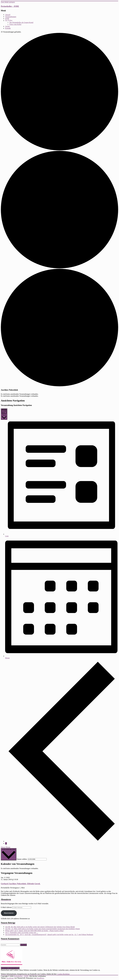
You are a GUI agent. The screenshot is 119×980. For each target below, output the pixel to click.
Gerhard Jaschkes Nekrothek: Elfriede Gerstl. (21, 884)
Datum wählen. (22, 859)
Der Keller (9, 21)
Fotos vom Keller (15, 24)
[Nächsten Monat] (6, 843)
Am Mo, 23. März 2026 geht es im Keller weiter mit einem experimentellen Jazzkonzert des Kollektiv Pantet (42, 929)
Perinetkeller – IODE (10, 6)
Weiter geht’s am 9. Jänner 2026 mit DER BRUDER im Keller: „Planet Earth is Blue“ (35, 931)
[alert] (59, 394)
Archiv (7, 26)
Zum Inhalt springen (8, 2)
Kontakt (8, 28)
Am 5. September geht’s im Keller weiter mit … (22, 933)
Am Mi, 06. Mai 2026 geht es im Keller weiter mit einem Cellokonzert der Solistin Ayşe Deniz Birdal (40, 927)
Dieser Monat (6, 847)
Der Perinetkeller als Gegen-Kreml (21, 22)
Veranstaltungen (11, 17)
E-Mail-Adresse (7, 907)
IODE (7, 19)
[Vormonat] (62, 841)
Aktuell (8, 15)
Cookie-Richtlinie (63, 974)
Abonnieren (9, 913)
